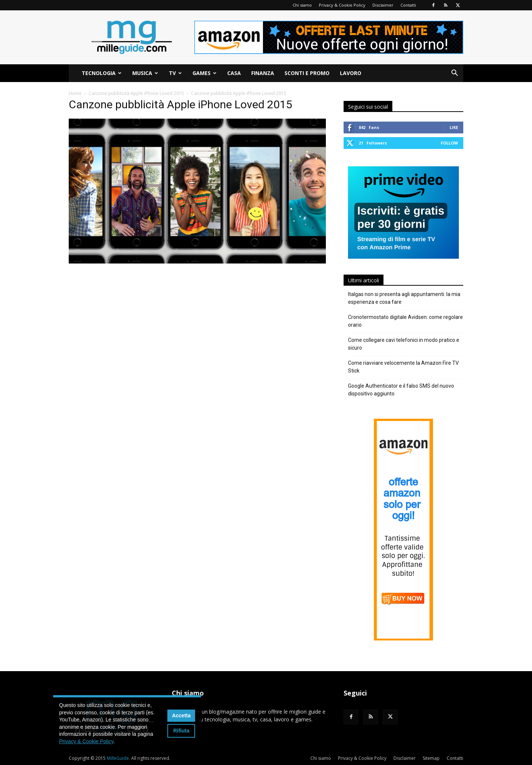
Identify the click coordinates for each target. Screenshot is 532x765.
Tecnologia (102, 73)
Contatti (408, 5)
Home (75, 93)
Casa (234, 73)
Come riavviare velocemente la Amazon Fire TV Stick (403, 367)
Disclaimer (383, 5)
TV (175, 73)
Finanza (263, 73)
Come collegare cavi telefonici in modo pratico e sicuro (404, 344)
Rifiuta (181, 731)
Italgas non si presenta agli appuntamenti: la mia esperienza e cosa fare (404, 298)
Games (204, 73)
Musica (145, 73)
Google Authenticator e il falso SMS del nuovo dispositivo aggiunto (401, 390)
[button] (454, 74)
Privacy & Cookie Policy (342, 5)
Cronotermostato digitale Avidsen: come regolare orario (405, 321)
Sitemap (431, 758)
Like (454, 127)
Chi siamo (302, 5)
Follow (449, 143)
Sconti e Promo (307, 73)
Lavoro (351, 73)
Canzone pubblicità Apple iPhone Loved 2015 (136, 93)
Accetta (181, 715)
